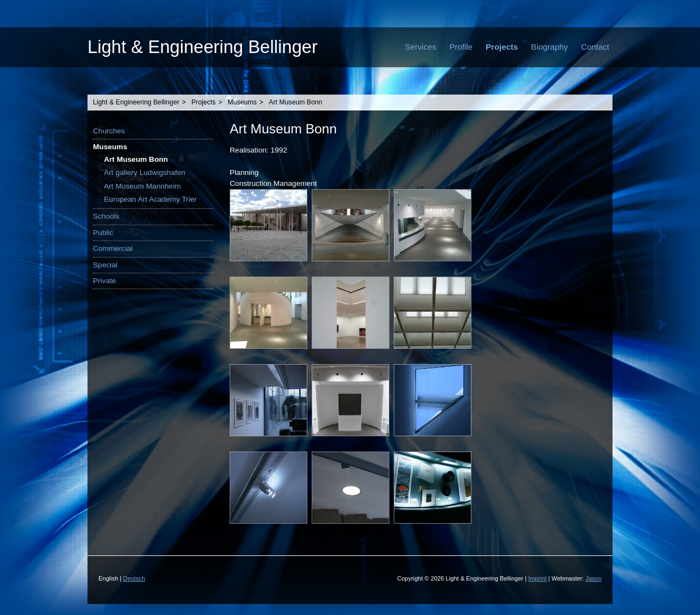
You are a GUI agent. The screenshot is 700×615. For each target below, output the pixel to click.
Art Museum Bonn (296, 102)
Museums (242, 102)
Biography (549, 47)
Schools (106, 216)
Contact (595, 47)
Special (105, 265)
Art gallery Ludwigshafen (145, 172)
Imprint (538, 578)
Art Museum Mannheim (142, 186)
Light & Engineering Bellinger (203, 47)
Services (420, 47)
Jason (594, 578)
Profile (461, 47)
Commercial (113, 248)
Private (104, 281)
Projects (502, 47)
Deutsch (134, 578)
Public (103, 233)
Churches (109, 131)
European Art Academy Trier (150, 199)
